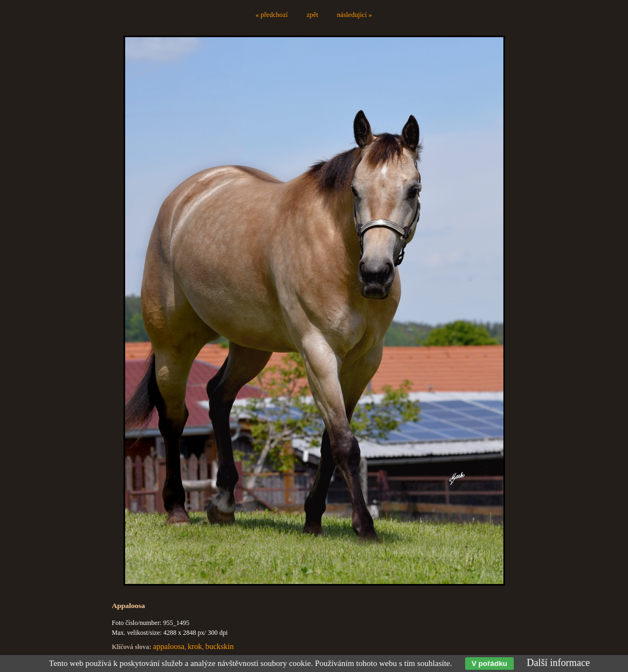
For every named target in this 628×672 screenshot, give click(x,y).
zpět (312, 15)
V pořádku (489, 664)
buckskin (220, 646)
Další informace (558, 663)
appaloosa (169, 646)
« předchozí (271, 15)
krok (195, 646)
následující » (355, 15)
